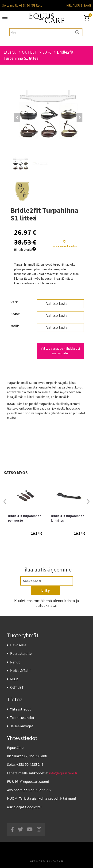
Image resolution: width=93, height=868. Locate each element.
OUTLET (17, 687)
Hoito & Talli (20, 670)
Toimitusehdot (22, 718)
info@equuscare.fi (63, 773)
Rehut (15, 662)
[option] (25, 512)
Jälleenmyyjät (22, 726)
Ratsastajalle (21, 653)
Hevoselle (18, 645)
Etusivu (10, 52)
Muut (14, 679)
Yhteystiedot (21, 709)
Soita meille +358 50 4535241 (22, 5)
